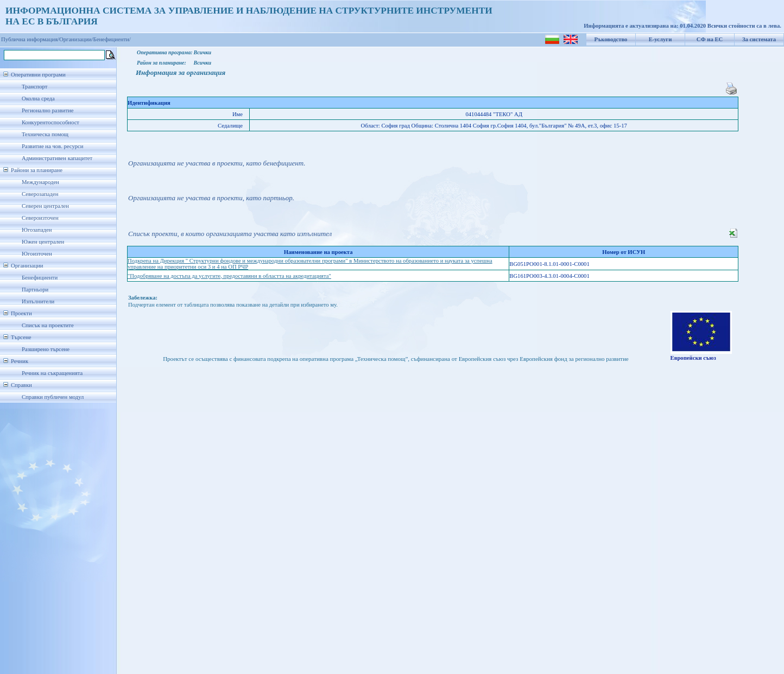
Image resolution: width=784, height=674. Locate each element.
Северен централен (45, 206)
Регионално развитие (48, 110)
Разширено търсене (46, 349)
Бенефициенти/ (112, 39)
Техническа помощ (45, 134)
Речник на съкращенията (52, 373)
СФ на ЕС (710, 39)
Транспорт (34, 87)
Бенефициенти (40, 278)
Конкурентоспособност (50, 122)
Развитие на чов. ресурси (53, 146)
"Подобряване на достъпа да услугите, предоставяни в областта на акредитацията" (229, 276)
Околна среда (38, 98)
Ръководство (611, 39)
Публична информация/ (30, 39)
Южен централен (43, 242)
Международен (40, 182)
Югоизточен (37, 254)
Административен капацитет (57, 158)
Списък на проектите (48, 325)
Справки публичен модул (53, 397)
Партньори (35, 290)
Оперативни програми (38, 75)
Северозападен (40, 194)
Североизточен (40, 218)
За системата (759, 39)
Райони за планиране (37, 170)
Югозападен (37, 230)
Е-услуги (660, 39)
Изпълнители (38, 301)
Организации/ (76, 39)
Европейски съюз (693, 358)
